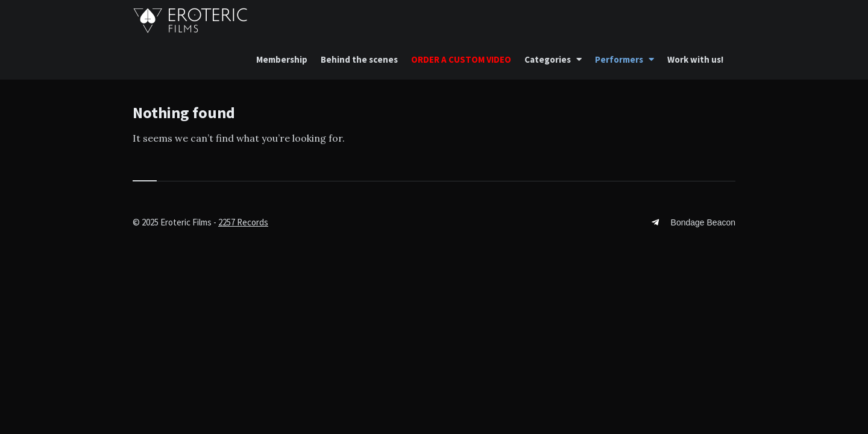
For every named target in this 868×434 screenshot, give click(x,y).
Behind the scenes (359, 59)
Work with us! (695, 59)
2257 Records (243, 222)
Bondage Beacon (703, 222)
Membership (282, 59)
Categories (548, 59)
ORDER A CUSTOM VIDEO (461, 59)
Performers (619, 59)
